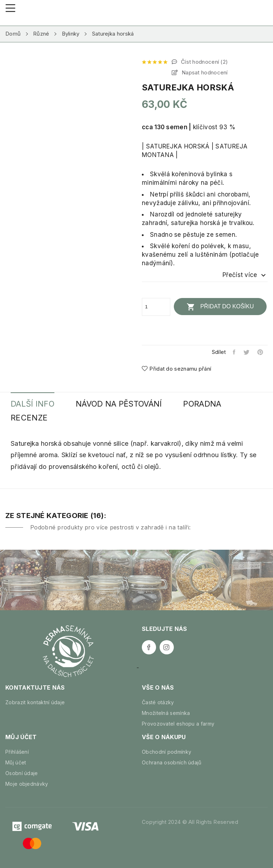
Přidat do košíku (220, 307)
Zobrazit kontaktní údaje (35, 702)
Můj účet (16, 762)
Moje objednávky (27, 784)
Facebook (149, 647)
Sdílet (234, 352)
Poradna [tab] (202, 404)
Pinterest (261, 352)
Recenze (29, 418)
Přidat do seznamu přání (176, 369)
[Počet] (156, 307)
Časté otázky (158, 702)
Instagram (167, 647)
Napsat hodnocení (204, 72)
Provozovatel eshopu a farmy (178, 724)
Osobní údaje (22, 773)
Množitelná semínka (166, 713)
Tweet (247, 352)
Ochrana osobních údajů (172, 762)
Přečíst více (245, 275)
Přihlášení (17, 752)
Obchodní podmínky (167, 752)
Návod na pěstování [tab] (119, 404)
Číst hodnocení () (204, 62)
